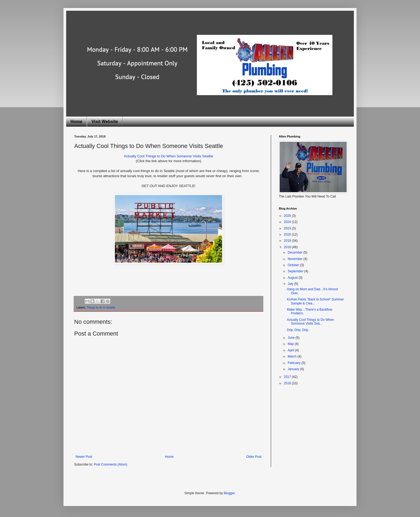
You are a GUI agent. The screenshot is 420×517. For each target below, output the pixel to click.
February (295, 363)
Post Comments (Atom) (110, 464)
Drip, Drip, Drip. (298, 330)
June (292, 338)
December (296, 252)
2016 (288, 383)
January (294, 369)
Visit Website (105, 122)
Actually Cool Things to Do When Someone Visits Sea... (310, 322)
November (296, 259)
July (291, 284)
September (296, 271)
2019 (288, 241)
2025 (288, 216)
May (291, 344)
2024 (288, 222)
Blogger (229, 493)
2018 (288, 247)
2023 (288, 228)
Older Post (254, 457)
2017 (288, 377)
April (291, 350)
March (293, 356)
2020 (288, 235)
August (293, 278)
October (294, 265)
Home (76, 122)
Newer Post (84, 457)
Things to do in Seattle (101, 307)
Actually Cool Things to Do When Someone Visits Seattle (168, 156)
